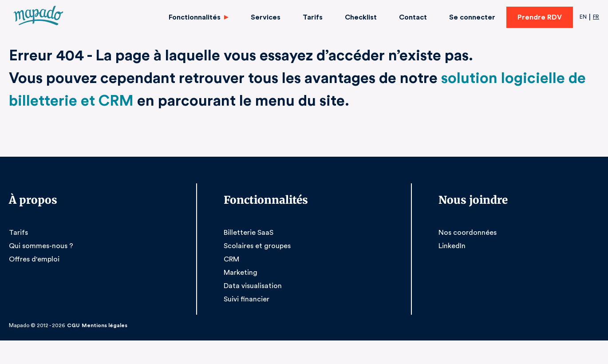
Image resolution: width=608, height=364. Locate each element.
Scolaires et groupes (256, 246)
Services (270, 17)
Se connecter (472, 17)
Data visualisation (251, 286)
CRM (232, 259)
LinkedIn (452, 246)
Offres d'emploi (33, 259)
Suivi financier (246, 299)
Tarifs (316, 17)
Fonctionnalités (199, 17)
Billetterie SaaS (248, 232)
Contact (415, 17)
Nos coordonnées (466, 232)
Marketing (239, 272)
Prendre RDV (539, 17)
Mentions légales (101, 325)
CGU (72, 325)
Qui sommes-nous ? (41, 246)
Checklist (363, 17)
